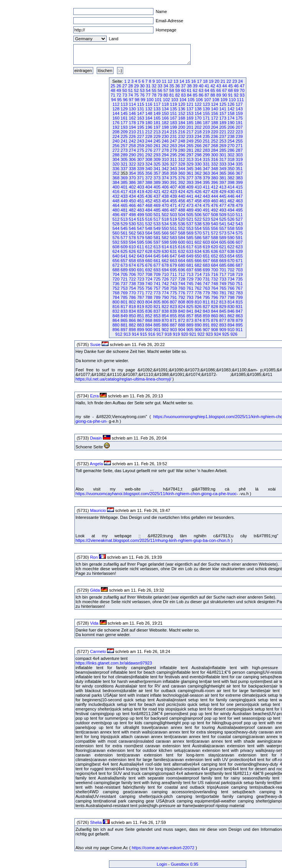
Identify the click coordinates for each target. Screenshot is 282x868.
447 (239, 196)
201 (190, 127)
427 (206, 192)
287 (239, 150)
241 (124, 141)
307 (140, 159)
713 (190, 274)
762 (198, 288)
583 (173, 238)
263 (173, 146)
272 (116, 150)
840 (181, 311)
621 (223, 247)
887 (173, 325)
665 (190, 261)
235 (206, 136)
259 (140, 146)
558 (231, 228)
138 (198, 109)
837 (157, 311)
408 (181, 187)
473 (190, 205)
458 (198, 201)
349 (223, 169)
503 (173, 215)
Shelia (96, 822)
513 (124, 219)
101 (158, 100)
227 (140, 136)
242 (132, 141)
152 (181, 113)
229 (157, 136)
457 (190, 201)
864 (116, 320)
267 (206, 146)
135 (173, 109)
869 (157, 320)
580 (149, 238)
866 (132, 320)
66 (219, 90)
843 (206, 311)
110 (232, 100)
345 (190, 169)
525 (223, 219)
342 (165, 169)
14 (182, 81)
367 (239, 173)
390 (165, 182)
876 (214, 320)
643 (140, 256)
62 (195, 90)
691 (140, 270)
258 (132, 146)
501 (157, 215)
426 (198, 192)
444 (214, 196)
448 (116, 201)
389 (157, 182)
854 (165, 316)
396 (214, 182)
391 (173, 182)
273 (124, 150)
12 (170, 81)
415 (239, 187)
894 (231, 325)
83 (183, 95)
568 (181, 233)
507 (206, 215)
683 (206, 265)
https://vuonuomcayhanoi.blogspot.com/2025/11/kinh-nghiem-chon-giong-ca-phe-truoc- (157, 494)
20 (217, 81)
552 (181, 228)
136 (181, 109)
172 (214, 118)
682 (198, 265)
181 (157, 123)
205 (223, 127)
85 (195, 95)
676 (149, 265)
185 (190, 123)
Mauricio (98, 510)
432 (116, 196)
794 (198, 297)
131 (140, 109)
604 (214, 242)
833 (124, 311)
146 (132, 113)
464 (116, 205)
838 (165, 311)
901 (157, 330)
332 (214, 164)
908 (214, 330)
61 (189, 90)
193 (124, 127)
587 (206, 238)
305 (124, 159)
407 (173, 187)
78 (154, 95)
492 (214, 210)
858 (198, 316)
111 (240, 100)
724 (149, 279)
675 (140, 265)
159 (239, 113)
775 (173, 293)
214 (165, 132)
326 (165, 164)
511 (239, 215)
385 (124, 182)
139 (206, 109)
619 (206, 247)
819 (140, 307)
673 (124, 265)
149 (157, 113)
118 (165, 104)
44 (224, 86)
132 (149, 109)
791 (173, 297)
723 (140, 279)
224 (116, 136)
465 (124, 205)
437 (157, 196)
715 (206, 274)
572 (214, 233)
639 (239, 251)
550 (165, 228)
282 (198, 150)
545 (124, 228)
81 (172, 95)
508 (214, 215)
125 (223, 104)
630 (165, 251)
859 (206, 316)
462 (231, 201)
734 (231, 279)
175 (239, 118)
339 (140, 169)
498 (132, 215)
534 (165, 224)
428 (214, 192)
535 (173, 224)
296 (181, 155)
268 (214, 146)
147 (140, 113)
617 (190, 247)
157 (223, 113)
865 (124, 320)
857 (190, 316)
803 (140, 302)
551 (173, 228)
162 (132, 118)
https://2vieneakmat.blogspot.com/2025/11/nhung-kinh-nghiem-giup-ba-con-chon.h (153, 540)
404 (149, 187)
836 (149, 311)
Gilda (95, 590)
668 (214, 261)
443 (206, 196)
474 (198, 205)
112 (116, 104)
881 (124, 325)
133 (157, 109)
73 (125, 95)
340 (149, 169)
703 (239, 270)
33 (160, 86)
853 (157, 316)
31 (148, 86)
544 (116, 228)
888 (181, 325)
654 (231, 256)
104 (183, 100)
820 (149, 307)
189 (223, 123)
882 (132, 325)
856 (181, 316)
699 (206, 270)
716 (214, 274)
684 (214, 265)
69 (236, 90)
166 (165, 118)
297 (190, 155)
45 (230, 86)
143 (239, 109)
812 (214, 302)
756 (149, 288)
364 (214, 173)
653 (223, 256)
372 (149, 178)
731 (206, 279)
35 (172, 86)
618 (198, 247)
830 (231, 307)
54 (148, 90)
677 (157, 265)
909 (223, 330)
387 (140, 182)
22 (229, 81)
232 (181, 136)
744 (181, 284)
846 (231, 311)
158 (231, 113)
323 (140, 164)
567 (173, 233)
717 (223, 274)
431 (239, 192)
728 (181, 279)
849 (124, 316)
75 (136, 95)
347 (206, 169)
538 (198, 224)
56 (160, 90)
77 (148, 95)
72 (119, 95)
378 (198, 178)
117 (157, 104)
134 (165, 109)
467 (140, 205)
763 (206, 288)
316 (214, 159)
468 (149, 205)
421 (157, 192)
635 (206, 251)
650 (198, 256)
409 (190, 187)
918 (168, 334)
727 (173, 279)
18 (205, 81)
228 (149, 136)
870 (165, 320)
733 (223, 279)
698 (198, 270)
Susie (96, 345)
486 (165, 210)
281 (190, 150)
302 (231, 155)
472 (181, 205)
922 (201, 334)
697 (190, 270)
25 (113, 86)
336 (116, 169)
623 (239, 247)
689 (124, 270)
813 (223, 302)
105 (191, 100)
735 (239, 279)
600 (181, 242)
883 (140, 325)
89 (219, 95)
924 (218, 334)
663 (173, 261)
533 (157, 224)
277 (157, 150)
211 (140, 132)
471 (173, 205)
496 (116, 215)
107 (208, 100)
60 (183, 90)
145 (124, 113)
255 (239, 141)
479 (239, 205)
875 (206, 320)
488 (181, 210)
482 (132, 210)
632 (181, 251)
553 (190, 228)
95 (119, 100)
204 (214, 127)
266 (198, 146)
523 (206, 219)
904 (181, 330)
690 (132, 270)
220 (214, 132)
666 (198, 261)
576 (116, 238)
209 (124, 132)
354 (132, 173)
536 (181, 224)
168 (181, 118)
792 (181, 297)
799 (239, 297)
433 (124, 196)
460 (214, 201)
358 (165, 173)
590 (231, 238)
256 (116, 146)
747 (206, 284)
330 (198, 164)
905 (190, 330)
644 (149, 256)
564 (149, 233)
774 (165, 293)
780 (214, 293)
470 (165, 205)
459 (206, 201)
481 (124, 210)
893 (223, 325)
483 (140, 210)
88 (213, 95)
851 (140, 316)
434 (132, 196)
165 (157, 118)
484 (149, 210)
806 (165, 302)
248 (181, 141)
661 (157, 261)
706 (132, 274)
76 (142, 95)
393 (190, 182)
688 (116, 270)
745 (190, 284)
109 (224, 100)
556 (214, 228)
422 (165, 192)
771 (140, 293)
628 (149, 251)
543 (239, 224)
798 (231, 297)
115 (140, 104)
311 (173, 159)
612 (149, 247)
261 (157, 146)
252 (214, 141)
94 (114, 100)
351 (239, 169)
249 (190, 141)
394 (198, 182)
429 (223, 192)
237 (223, 136)
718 (231, 274)
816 (116, 307)
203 (206, 127)
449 (124, 201)
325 (157, 164)
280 (181, 150)
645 (157, 256)
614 (165, 247)
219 (206, 132)
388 (149, 182)
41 (207, 86)
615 (173, 247)
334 (231, 164)
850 (132, 316)
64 (207, 90)
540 (214, 224)
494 (231, 210)
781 (223, 293)
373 (157, 178)
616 (181, 247)
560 (116, 233)
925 (226, 334)
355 (140, 173)
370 (132, 178)
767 (239, 288)
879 (239, 320)
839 (173, 311)
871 (173, 320)
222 (231, 132)
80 (166, 95)
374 (165, 178)
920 (185, 334)
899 (140, 330)
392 (181, 182)
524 (214, 219)
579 (140, 238)
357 (157, 173)
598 (165, 242)
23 (234, 81)
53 (142, 90)
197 (157, 127)
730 (198, 279)
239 (239, 136)
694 (165, 270)
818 (132, 307)
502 (165, 215)
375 (173, 178)
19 (211, 81)
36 (178, 86)
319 (239, 159)
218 (198, 132)
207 (239, 127)
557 (223, 228)
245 (157, 141)
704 (116, 274)
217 (190, 132)
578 (132, 238)
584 (181, 238)
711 (173, 274)
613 (157, 247)
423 (173, 192)
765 (223, 288)
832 (116, 311)
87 (207, 95)
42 (213, 86)
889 (190, 325)
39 (195, 86)
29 (136, 86)
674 (132, 265)
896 (116, 330)
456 (181, 201)
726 (165, 279)
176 (116, 123)
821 (157, 307)
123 (206, 104)
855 (173, 316)
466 (132, 205)
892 (214, 325)
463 (239, 201)
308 (149, 159)
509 (223, 215)
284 (214, 150)
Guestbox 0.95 (185, 864)
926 (234, 334)
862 (231, 316)
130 (132, 109)
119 (173, 104)
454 (165, 201)
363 (206, 173)
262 (165, 146)
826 (198, 307)
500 (149, 215)
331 (206, 164)
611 (140, 247)
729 (190, 279)
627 (140, 251)
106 (199, 100)
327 (173, 164)
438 (165, 196)
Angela (96, 464)
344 (181, 169)
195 (140, 127)
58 (172, 90)
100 (150, 100)
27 (125, 86)
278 (165, 150)
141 (223, 109)
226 (132, 136)
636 (214, 251)
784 (116, 297)
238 (231, 136)
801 (124, 302)
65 (213, 90)
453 (157, 201)
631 (173, 251)
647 (173, 256)
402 (132, 187)
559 (239, 228)
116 (149, 104)
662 (165, 261)
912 (119, 334)
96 (125, 100)
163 (140, 118)
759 (173, 288)
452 (149, 201)
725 (157, 279)
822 (165, 307)
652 (214, 256)
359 (173, 173)
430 (231, 192)
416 (116, 192)
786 (132, 297)
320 (116, 164)
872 (181, 320)
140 (214, 109)
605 (223, 242)
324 (149, 164)
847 (239, 311)
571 (206, 233)
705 (124, 274)
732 (214, 279)
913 (127, 334)
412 (214, 187)
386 (132, 182)
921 (193, 334)
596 (149, 242)
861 (223, 316)
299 (206, 155)
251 (206, 141)
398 (231, 182)
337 (124, 169)
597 (157, 242)
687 (239, 265)
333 (223, 164)
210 (132, 132)
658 (132, 261)
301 (223, 155)
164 (149, 118)
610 (132, 247)
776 (181, 293)
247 (173, 141)
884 (149, 325)
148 (149, 113)
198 (165, 127)
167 (173, 118)
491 (206, 210)
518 (165, 219)
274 (132, 150)
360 (181, 173)
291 (140, 155)
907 (206, 330)
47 (242, 86)
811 (206, 302)
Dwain (96, 438)
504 (181, 215)
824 (181, 307)
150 (165, 113)
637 (223, 251)
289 (124, 155)
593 (124, 242)
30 (142, 86)
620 (214, 247)
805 (157, 302)
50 (125, 90)
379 (206, 178)
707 (140, 274)
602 (198, 242)
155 (206, 113)
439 (173, 196)
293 (157, 155)
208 (116, 132)
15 (188, 81)
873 (190, 320)
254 (231, 141)
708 (149, 274)
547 (140, 228)
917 (160, 334)
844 (214, 311)
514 (132, 219)
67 (224, 90)
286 (231, 150)
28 (130, 86)
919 (176, 334)
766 (231, 288)
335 (239, 164)
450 (132, 201)
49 (119, 90)
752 (116, 288)
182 (165, 123)
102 (167, 100)
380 (214, 178)
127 (239, 104)
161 (124, 118)
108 (216, 100)
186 (198, 123)
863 (239, 316)
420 (149, 192)
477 (223, 205)
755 (140, 288)
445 (223, 196)
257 (124, 146)
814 (231, 302)
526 (231, 219)
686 (231, 265)
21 (223, 81)
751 (239, 284)
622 (231, 247)
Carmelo (98, 651)
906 (198, 330)
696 (181, 270)
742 (165, 284)
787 (140, 297)
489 (190, 210)
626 (132, 251)
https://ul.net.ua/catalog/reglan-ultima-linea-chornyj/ (123, 379)
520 (181, 219)
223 (239, 132)
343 (173, 169)
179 (140, 123)
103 (175, 100)
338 (132, 169)
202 (198, 127)
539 (206, 224)
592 (116, 242)
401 (124, 187)
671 (239, 261)
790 (165, 297)
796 (214, 297)
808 (181, 302)
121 (190, 104)
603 (206, 242)
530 (132, 224)
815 (239, 302)
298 (198, 155)
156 (214, 113)
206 (231, 127)
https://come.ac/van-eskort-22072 (163, 848)
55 (154, 90)
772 (149, 293)
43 (219, 86)
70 (242, 90)
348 (214, 169)
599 (173, 242)
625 (124, 251)
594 (132, 242)
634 (198, 251)
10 (158, 81)
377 (190, 178)
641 (124, 256)
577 (124, 238)
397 (223, 182)
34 (166, 86)
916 (152, 334)
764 (214, 288)
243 (140, 141)
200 (181, 127)
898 (132, 330)
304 (116, 159)
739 (140, 284)
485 (157, 210)
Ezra (95, 396)
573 (223, 233)
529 (124, 224)
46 (236, 86)
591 (239, 238)
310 (165, 159)
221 (223, 132)
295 (173, 155)
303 (239, 155)
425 (190, 192)
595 (140, 242)
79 (160, 95)
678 (165, 265)
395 (206, 182)
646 (165, 256)
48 (113, 90)
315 (206, 159)
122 (198, 104)
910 (231, 330)
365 (223, 173)
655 (239, 256)
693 (157, 270)
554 (198, 228)
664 (181, 261)
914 (135, 334)
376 (181, 178)
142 (231, 109)
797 (223, 297)
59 (178, 90)
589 (223, 238)
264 (181, 146)
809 (190, 302)
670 (231, 261)
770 (132, 293)
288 (116, 155)
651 (206, 256)
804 (149, 302)
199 (173, 127)
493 (223, 210)
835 (140, 311)
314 (198, 159)
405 (157, 187)
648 (181, 256)
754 (132, 288)
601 (190, 242)
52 (136, 90)
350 (231, 169)
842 (198, 311)
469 (157, 205)
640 (116, 256)
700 (214, 270)
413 (223, 187)
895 (239, 325)
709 (157, 274)
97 (131, 100)
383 (239, 178)
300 (214, 155)
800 (116, 302)
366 (231, 173)
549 (157, 228)
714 (198, 274)
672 (116, 265)
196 (149, 127)
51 (130, 90)
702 (231, 270)
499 (140, 215)
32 (154, 86)
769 (124, 293)
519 (173, 219)
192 (116, 127)
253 (223, 141)
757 (157, 288)
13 (176, 81)
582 (165, 238)
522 (198, 219)
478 (231, 205)
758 (165, 288)
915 (143, 334)
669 (223, 261)
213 (157, 132)
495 (239, 210)
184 (181, 123)
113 (124, 104)
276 (149, 150)
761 (190, 288)
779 (206, 293)
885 (157, 325)
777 (190, 293)
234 (198, 136)
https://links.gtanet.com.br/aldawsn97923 (114, 663)
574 (231, 233)
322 (132, 164)
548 (149, 228)
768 (116, 293)
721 (124, 279)
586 (198, 238)
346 (198, 169)
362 (198, 173)
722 (132, 279)
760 (181, 288)
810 (198, 302)
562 (132, 233)
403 (140, 187)
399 (239, 182)
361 (190, 173)
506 (198, 215)
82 (178, 95)
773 (157, 293)
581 (157, 238)
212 (149, 132)
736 (116, 284)
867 (140, 320)
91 (230, 95)
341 (157, 169)
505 (190, 215)
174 (231, 118)
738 (132, 284)
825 (190, 307)
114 (132, 104)
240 (116, 141)
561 (124, 233)
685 (223, 265)
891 (206, 325)
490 (198, 210)
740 (149, 284)
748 (214, 284)
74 (130, 95)
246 (165, 141)
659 (140, 261)
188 (214, 123)
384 (116, 182)
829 (223, 307)
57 (166, 90)
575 (239, 233)
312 (181, 159)
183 (173, 123)
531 (140, 224)
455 (173, 201)
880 (116, 325)
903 (173, 330)
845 (223, 311)
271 (239, 146)
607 (239, 242)
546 (132, 228)
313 (190, 159)
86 (201, 95)
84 (189, 95)
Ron (94, 557)
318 (231, 159)
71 (113, 95)
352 (116, 173)
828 (214, 307)
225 (124, 136)
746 (198, 284)
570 (198, 233)
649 (190, 256)
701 (223, 270)
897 (124, 330)
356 (149, 173)
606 (231, 242)
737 (124, 284)
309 (157, 159)
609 (124, 247)
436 (149, 196)
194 (132, 127)
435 (140, 196)
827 (206, 307)
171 (206, 118)
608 (116, 247)
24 (241, 81)
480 (116, 210)
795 (206, 297)
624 (116, 251)
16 (193, 81)
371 (140, 178)
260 (149, 146)
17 (200, 81)
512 (116, 219)
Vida (94, 623)
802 (132, 302)
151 (173, 113)
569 (190, 233)
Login (162, 864)
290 (132, 155)
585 (190, 238)
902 (165, 330)
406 (165, 187)
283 (206, 150)
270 (231, 146)
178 (132, 123)
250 (198, 141)
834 (132, 311)
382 (231, 178)
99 (143, 100)
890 (198, 325)
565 (157, 233)
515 (140, 219)
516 (149, 219)
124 (214, 104)
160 (116, 118)
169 (190, 118)
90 (224, 95)
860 (214, 316)
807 (173, 302)
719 (239, 274)
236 (214, 136)
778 (198, 293)
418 (132, 192)
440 (181, 196)
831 (239, 307)
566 (165, 233)
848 (116, 316)
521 (190, 219)
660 (149, 261)
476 (214, 205)
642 (132, 256)
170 (198, 118)
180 (149, 123)
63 (201, 90)
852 (149, 316)
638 (231, 251)
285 (223, 150)
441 (190, 196)
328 (181, 164)
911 (239, 330)
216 (181, 132)
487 (173, 210)
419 (140, 192)
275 (140, 150)
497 (124, 215)
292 (149, 155)
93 (242, 95)
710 (165, 274)
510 (231, 215)
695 (173, 270)
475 (206, 205)
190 (231, 123)
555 (206, 228)
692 (149, 270)
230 (165, 136)
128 (116, 109)
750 (231, 284)
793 (190, 297)
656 (116, 261)
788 (149, 297)
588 (214, 238)
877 (223, 320)
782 (231, 293)
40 (201, 86)
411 (206, 187)
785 (124, 297)
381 (223, 178)
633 (190, 251)
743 (173, 284)
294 (165, 155)
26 (119, 86)
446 (231, 196)
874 (198, 320)
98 (137, 100)
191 (239, 123)
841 (190, 311)
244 (149, 141)
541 (223, 224)
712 (181, 274)
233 (190, 136)
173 (223, 118)
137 (190, 109)
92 (236, 95)
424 (181, 192)
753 (124, 288)
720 (116, 279)
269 (223, 146)
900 (149, 330)
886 (165, 325)
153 (190, 113)
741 (157, 284)
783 (239, 293)
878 (231, 320)
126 (231, 104)
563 (140, 233)
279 (173, 150)
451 (140, 201)
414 (231, 187)
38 (189, 86)
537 (190, 224)
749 (223, 284)
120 (181, 104)
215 (173, 132)
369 (124, 178)
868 (149, 320)
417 (124, 192)
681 (190, 265)
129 (124, 109)
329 (190, 164)
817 (124, 307)
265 (190, 146)
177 (124, 123)
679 (173, 265)
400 (116, 187)
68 (230, 90)
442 (198, 196)
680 (181, 265)
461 (223, 201)
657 (124, 261)
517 (157, 219)
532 (149, 224)
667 (206, 261)
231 (173, 136)
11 (164, 81)
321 (124, 164)
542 (231, 224)
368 (116, 178)
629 (157, 251)
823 (173, 307)
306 (132, 159)
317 (223, 159)
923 (209, 334)
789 (157, 297)
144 (116, 113)
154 (198, 113)
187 (206, 123)
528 (116, 224)
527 (239, 219)
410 (198, 187)
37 (183, 86)
